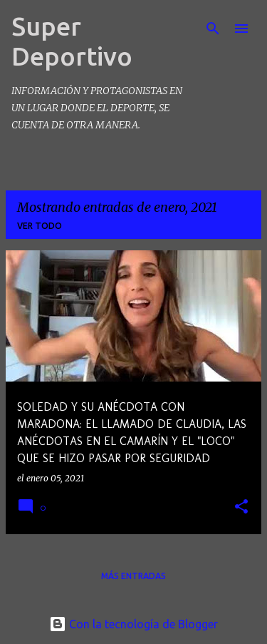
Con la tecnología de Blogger (133, 624)
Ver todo (40, 226)
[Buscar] (213, 29)
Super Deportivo (72, 41)
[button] (241, 507)
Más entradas (133, 576)
